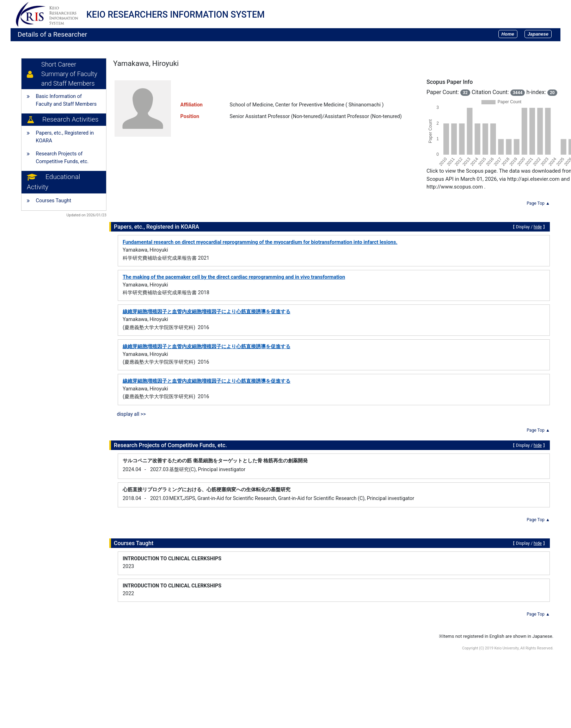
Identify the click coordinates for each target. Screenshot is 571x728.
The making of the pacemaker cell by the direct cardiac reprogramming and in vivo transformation (234, 277)
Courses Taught (54, 201)
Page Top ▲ (538, 203)
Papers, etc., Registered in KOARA (65, 137)
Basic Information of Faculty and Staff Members (66, 100)
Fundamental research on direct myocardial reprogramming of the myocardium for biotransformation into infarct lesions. (260, 242)
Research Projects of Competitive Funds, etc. (62, 158)
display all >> (131, 414)
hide (538, 227)
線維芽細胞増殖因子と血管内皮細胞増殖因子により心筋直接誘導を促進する (207, 312)
